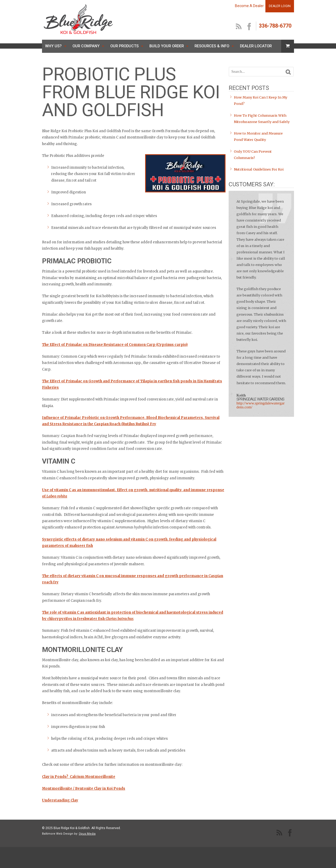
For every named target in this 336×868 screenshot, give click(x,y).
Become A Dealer (249, 6)
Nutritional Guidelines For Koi (259, 169)
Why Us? (53, 46)
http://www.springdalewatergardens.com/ (261, 405)
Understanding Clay (60, 800)
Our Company (86, 46)
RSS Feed (239, 27)
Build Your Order (167, 46)
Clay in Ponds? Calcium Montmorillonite (79, 777)
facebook (249, 27)
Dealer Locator (256, 46)
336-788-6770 (275, 26)
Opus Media (87, 834)
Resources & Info (212, 46)
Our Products (124, 46)
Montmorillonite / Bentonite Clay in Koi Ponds (84, 789)
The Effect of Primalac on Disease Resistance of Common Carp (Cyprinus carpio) (115, 345)
